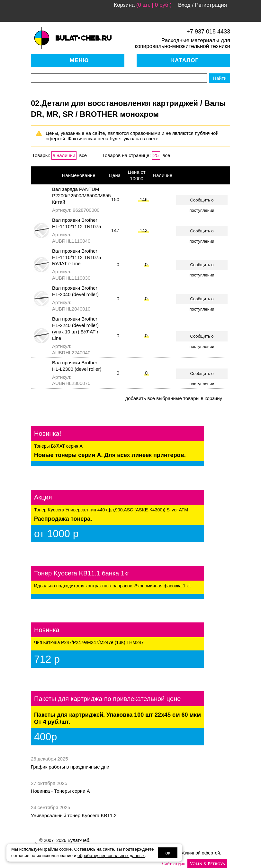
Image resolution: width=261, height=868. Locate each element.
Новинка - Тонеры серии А (60, 791)
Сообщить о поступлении (202, 201)
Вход (184, 5)
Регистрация (211, 5)
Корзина (124, 5)
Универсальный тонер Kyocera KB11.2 (74, 815)
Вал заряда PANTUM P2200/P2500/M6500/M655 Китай (81, 196)
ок (168, 853)
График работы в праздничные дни (70, 767)
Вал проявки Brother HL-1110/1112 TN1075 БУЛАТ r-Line (76, 257)
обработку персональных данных (111, 856)
